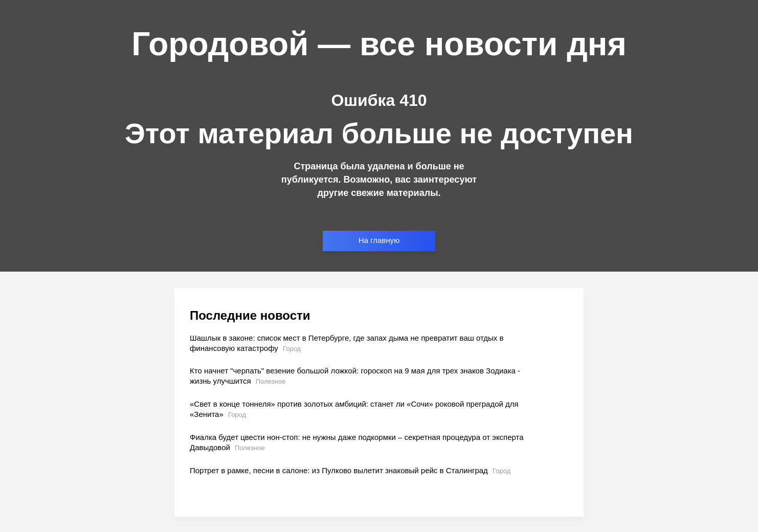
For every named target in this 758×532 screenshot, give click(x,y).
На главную (379, 240)
